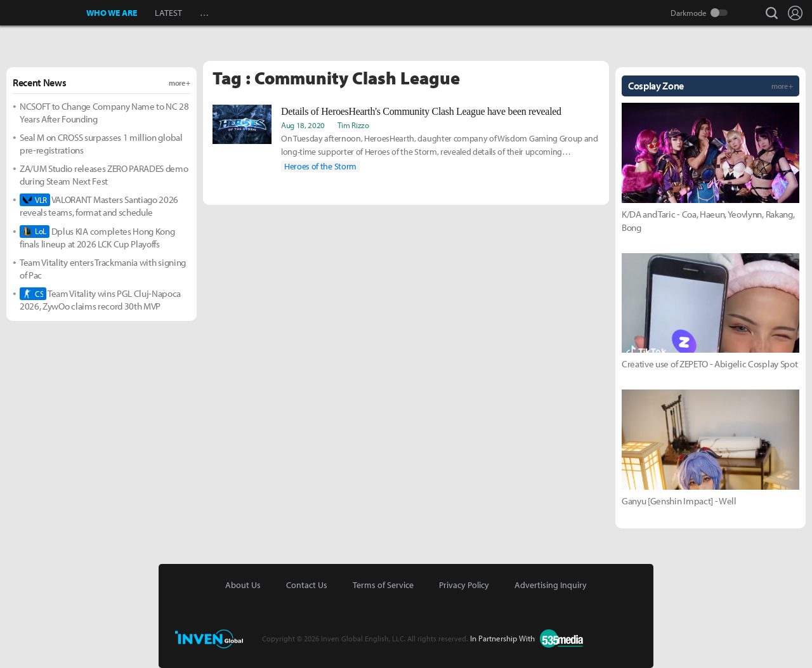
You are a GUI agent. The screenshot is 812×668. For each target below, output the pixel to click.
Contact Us (307, 585)
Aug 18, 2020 (303, 125)
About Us (243, 585)
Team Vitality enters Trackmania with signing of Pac (103, 269)
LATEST (168, 13)
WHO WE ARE (112, 13)
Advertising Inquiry (551, 585)
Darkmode (689, 13)
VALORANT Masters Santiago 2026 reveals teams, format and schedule (99, 206)
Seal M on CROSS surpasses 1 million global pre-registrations (101, 144)
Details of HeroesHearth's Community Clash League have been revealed (421, 111)
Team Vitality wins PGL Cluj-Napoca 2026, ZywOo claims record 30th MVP (100, 300)
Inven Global (43, 13)
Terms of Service (383, 585)
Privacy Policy (464, 585)
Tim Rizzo (353, 125)
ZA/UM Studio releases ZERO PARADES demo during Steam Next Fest (104, 175)
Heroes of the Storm (320, 166)
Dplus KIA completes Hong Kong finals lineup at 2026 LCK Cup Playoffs (97, 238)
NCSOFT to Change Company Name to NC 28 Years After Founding (104, 113)
